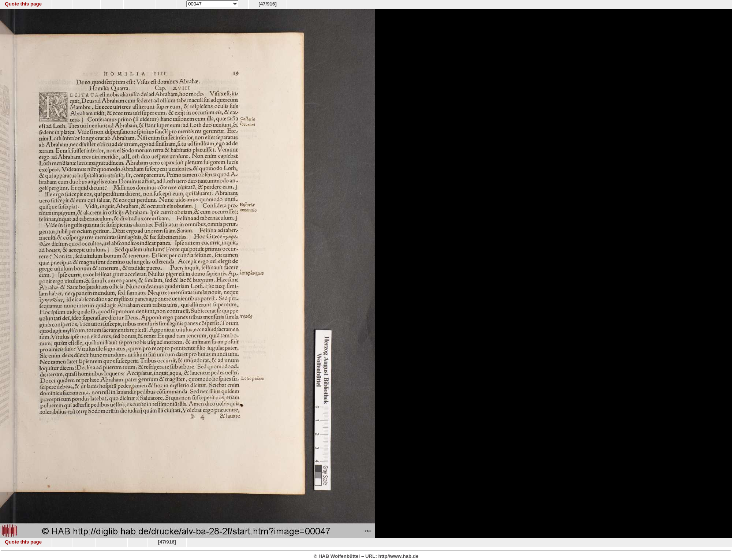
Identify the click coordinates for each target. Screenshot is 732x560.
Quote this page (23, 4)
